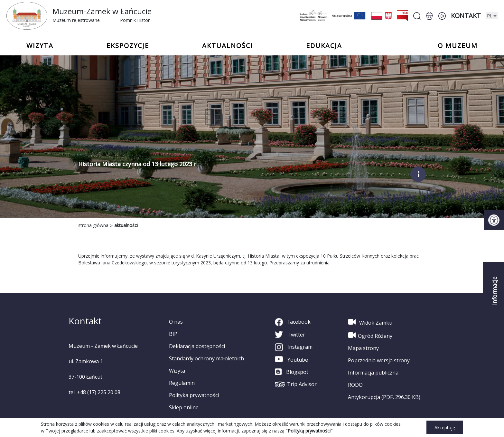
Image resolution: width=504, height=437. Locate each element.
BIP (173, 334)
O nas (176, 322)
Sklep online (184, 407)
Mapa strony (363, 348)
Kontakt (466, 16)
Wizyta (177, 371)
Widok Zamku (370, 322)
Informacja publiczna (373, 373)
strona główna (93, 225)
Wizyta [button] (40, 46)
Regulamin (182, 383)
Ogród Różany (370, 335)
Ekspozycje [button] (128, 46)
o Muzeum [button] (458, 46)
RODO (355, 385)
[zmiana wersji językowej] (492, 16)
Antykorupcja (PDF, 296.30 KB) (384, 397)
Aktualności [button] (228, 46)
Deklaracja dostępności (197, 346)
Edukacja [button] (324, 46)
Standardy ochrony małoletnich (206, 358)
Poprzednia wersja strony (379, 360)
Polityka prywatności (194, 395)
